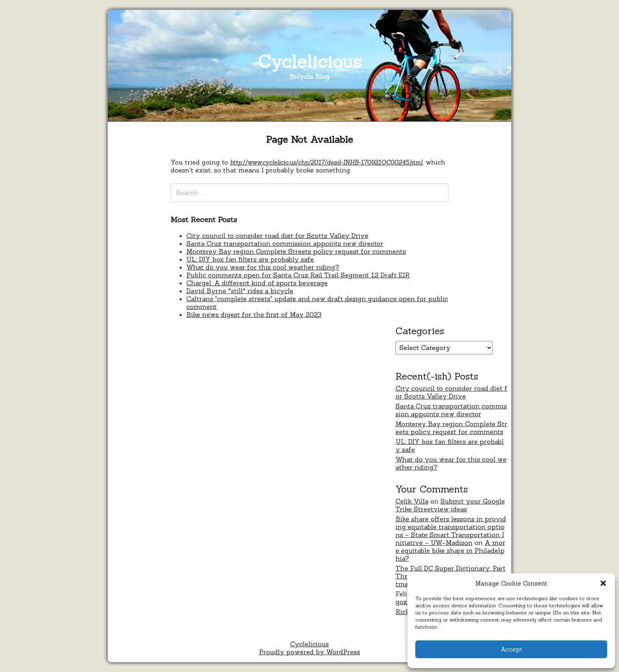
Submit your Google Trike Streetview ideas (450, 505)
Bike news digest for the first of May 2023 (254, 314)
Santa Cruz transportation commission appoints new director (285, 243)
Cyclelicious (310, 61)
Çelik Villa (412, 501)
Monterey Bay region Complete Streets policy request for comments (296, 251)
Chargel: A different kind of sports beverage (257, 283)
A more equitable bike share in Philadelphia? (450, 550)
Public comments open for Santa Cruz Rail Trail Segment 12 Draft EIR (298, 275)
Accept (511, 649)
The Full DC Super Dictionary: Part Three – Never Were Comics (451, 572)
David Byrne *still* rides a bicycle (240, 291)
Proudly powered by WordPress (309, 652)
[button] (603, 583)
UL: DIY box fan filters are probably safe (250, 259)
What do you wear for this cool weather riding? (263, 267)
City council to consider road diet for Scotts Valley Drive (277, 236)
